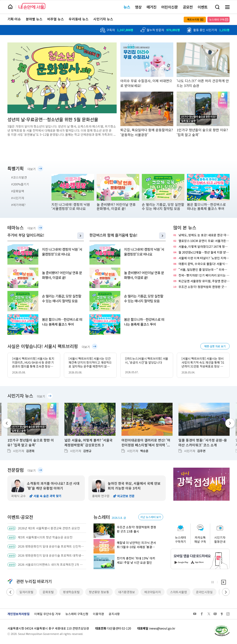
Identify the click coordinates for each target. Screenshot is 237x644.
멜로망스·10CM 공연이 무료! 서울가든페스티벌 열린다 (201, 241)
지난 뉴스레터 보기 (151, 517)
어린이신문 (170, 7)
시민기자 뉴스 (103, 19)
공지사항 (114, 614)
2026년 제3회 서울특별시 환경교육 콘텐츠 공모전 (49, 528)
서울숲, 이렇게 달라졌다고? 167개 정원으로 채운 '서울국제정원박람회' (201, 246)
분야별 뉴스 (34, 19)
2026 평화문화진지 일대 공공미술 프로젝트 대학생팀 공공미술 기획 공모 (51, 555)
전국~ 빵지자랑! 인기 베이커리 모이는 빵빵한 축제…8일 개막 (201, 275)
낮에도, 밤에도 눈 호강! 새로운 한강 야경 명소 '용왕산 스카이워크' (201, 235)
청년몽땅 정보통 (99, 592)
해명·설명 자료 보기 (215, 346)
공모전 (188, 7)
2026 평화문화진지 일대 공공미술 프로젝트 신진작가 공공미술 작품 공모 (51, 546)
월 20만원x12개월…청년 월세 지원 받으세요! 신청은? (201, 252)
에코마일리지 (153, 592)
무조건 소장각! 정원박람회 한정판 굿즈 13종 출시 (201, 287)
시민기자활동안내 (220, 539)
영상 (138, 7)
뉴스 (127, 7)
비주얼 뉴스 (56, 19)
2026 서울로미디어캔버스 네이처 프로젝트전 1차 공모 (51, 564)
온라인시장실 (204, 592)
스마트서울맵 (178, 592)
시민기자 (24, 451)
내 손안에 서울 (32, 6)
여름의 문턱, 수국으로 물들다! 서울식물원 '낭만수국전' (201, 264)
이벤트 (203, 7)
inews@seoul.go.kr (162, 628)
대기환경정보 (127, 592)
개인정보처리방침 (19, 614)
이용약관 (99, 614)
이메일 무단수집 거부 (47, 614)
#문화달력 (18, 191)
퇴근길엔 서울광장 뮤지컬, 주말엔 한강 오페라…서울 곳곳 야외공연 (201, 281)
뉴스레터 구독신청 (77, 614)
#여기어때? (18, 205)
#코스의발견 (19, 177)
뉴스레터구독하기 (181, 539)
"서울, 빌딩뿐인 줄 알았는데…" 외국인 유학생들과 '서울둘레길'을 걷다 (201, 269)
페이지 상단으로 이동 (0, 0)
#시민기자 (18, 198)
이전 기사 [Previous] (7, 423)
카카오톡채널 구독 (200, 539)
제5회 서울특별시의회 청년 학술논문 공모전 (45, 537)
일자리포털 (26, 592)
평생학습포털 (71, 592)
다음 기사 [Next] (230, 423)
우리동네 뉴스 (79, 19)
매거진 (151, 7)
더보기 (32, 169)
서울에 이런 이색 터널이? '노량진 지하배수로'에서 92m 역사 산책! (201, 258)
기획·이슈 (14, 19)
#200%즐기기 (20, 184)
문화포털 (48, 592)
